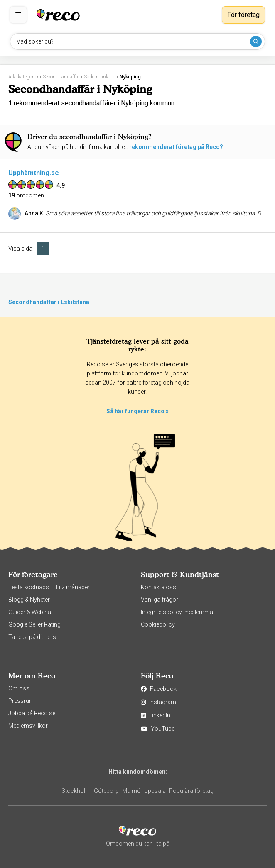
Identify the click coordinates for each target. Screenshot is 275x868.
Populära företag (191, 791)
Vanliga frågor (160, 600)
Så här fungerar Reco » (137, 411)
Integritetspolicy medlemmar (178, 612)
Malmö (131, 791)
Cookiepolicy (158, 624)
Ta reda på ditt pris (32, 637)
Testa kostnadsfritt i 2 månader (49, 587)
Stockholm (76, 791)
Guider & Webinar (31, 612)
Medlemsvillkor (28, 726)
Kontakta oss (158, 587)
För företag (243, 15)
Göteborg (106, 791)
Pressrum (21, 701)
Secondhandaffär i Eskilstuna (49, 302)
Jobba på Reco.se (32, 713)
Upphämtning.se (34, 173)
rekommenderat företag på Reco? (176, 147)
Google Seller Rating (34, 624)
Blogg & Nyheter (29, 600)
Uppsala (155, 791)
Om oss (19, 688)
